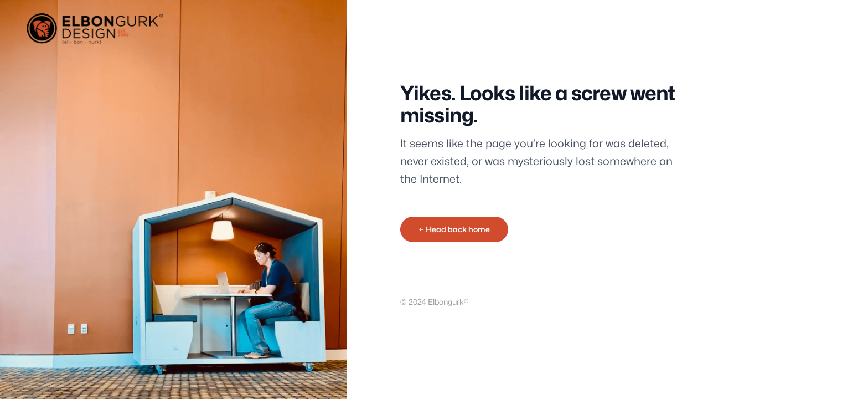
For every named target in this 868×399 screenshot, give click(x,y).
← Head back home (454, 229)
